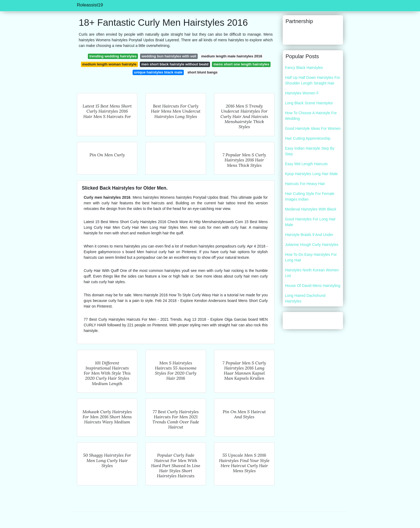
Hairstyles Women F (302, 93)
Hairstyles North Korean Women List (312, 273)
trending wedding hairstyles (113, 56)
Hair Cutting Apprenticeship (308, 138)
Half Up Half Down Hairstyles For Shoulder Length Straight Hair (312, 80)
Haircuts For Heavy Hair (305, 184)
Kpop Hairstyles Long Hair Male (311, 174)
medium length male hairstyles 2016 (232, 56)
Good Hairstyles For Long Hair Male (310, 222)
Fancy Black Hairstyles (304, 68)
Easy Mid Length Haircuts (306, 164)
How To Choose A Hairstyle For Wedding (311, 116)
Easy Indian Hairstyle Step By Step (310, 151)
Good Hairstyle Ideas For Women (313, 128)
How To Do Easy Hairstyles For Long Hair (311, 257)
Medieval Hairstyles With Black (311, 209)
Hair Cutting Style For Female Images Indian (310, 196)
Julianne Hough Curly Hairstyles (312, 245)
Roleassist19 (90, 5)
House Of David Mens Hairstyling (313, 286)
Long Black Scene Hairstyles (309, 103)
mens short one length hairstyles (241, 64)
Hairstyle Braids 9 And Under (309, 235)
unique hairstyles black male (158, 72)
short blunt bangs (202, 72)
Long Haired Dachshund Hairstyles (305, 298)
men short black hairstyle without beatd (175, 64)
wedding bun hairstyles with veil (169, 56)
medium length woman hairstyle (109, 64)
